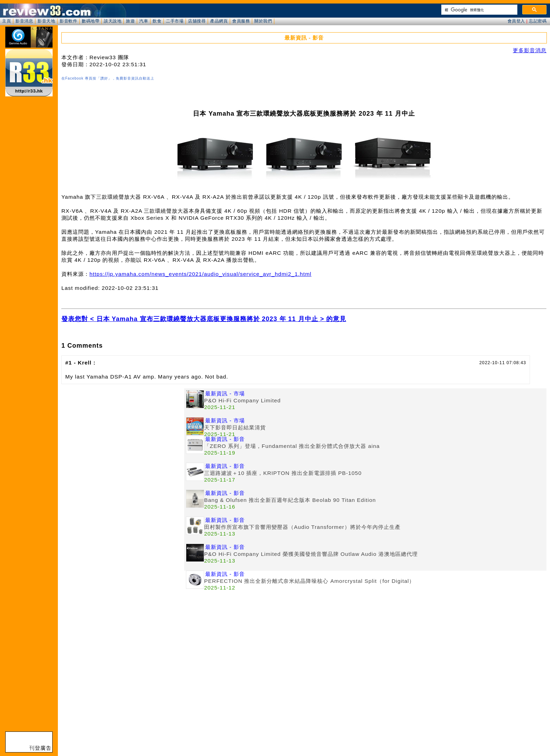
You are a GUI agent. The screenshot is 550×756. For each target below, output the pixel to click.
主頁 (6, 21)
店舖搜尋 (197, 21)
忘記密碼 (538, 21)
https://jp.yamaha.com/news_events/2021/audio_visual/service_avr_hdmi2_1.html (200, 274)
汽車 (144, 21)
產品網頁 (219, 21)
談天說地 (113, 21)
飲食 (157, 21)
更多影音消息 (530, 50)
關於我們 (263, 21)
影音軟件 (68, 21)
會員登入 (516, 21)
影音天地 (46, 21)
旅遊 (130, 21)
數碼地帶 (90, 21)
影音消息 (24, 21)
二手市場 (175, 21)
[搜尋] (479, 10)
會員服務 (241, 21)
